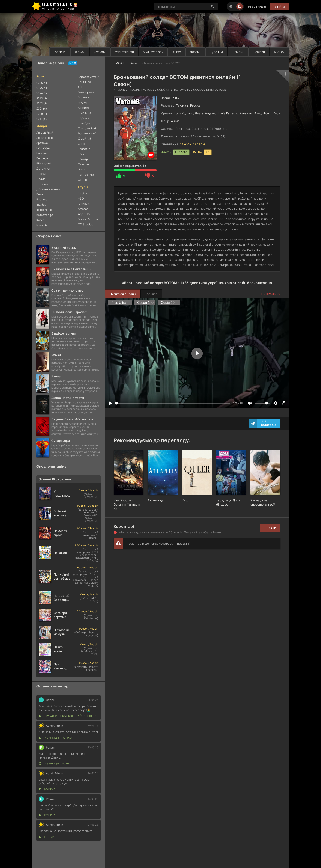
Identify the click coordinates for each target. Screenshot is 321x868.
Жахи (82, 169)
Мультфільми (124, 52)
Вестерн (42, 158)
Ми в (268, 423)
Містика (83, 97)
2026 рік (42, 83)
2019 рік (42, 119)
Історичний (44, 210)
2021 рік (42, 108)
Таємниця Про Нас (55, 738)
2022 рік (42, 103)
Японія (166, 98)
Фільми (80, 52)
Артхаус (42, 143)
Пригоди (84, 123)
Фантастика (86, 175)
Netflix (83, 193)
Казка (40, 220)
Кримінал (84, 82)
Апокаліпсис (45, 138)
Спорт (82, 144)
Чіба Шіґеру (271, 113)
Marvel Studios (88, 219)
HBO (81, 199)
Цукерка (47, 789)
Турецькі (217, 52)
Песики (47, 837)
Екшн (40, 194)
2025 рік (42, 88)
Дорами (196, 52)
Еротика (42, 199)
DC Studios (86, 224)
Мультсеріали (153, 52)
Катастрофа (45, 215)
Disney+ (84, 204)
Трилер (83, 159)
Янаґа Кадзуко (206, 113)
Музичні (84, 102)
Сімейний (84, 139)
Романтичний (87, 133)
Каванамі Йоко (250, 113)
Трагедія (84, 149)
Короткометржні (89, 77)
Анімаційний (45, 133)
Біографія (43, 148)
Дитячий (42, 184)
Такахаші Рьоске (188, 105)
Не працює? (271, 294)
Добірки (259, 52)
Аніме (177, 52)
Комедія (42, 225)
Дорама (42, 174)
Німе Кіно (85, 113)
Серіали (100, 52)
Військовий (44, 163)
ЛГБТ (82, 87)
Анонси (279, 52)
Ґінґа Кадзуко (228, 113)
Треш (82, 154)
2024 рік (42, 93)
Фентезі (84, 180)
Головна (60, 52)
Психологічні (87, 128)
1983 (176, 98)
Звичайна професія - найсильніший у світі (69, 716)
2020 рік (42, 114)
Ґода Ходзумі (184, 113)
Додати (270, 528)
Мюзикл (83, 108)
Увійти (280, 7)
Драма (41, 179)
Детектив (43, 169)
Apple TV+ (85, 214)
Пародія (84, 118)
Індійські (238, 52)
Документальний (48, 189)
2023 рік (42, 98)
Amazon (83, 209)
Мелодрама (86, 92)
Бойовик (42, 153)
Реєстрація (257, 7)
